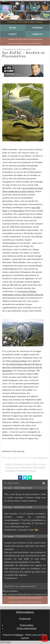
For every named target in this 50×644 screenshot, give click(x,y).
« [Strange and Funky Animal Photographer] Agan (25, 39)
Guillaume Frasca (21, 464)
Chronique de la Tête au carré (17, 49)
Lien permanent (40, 458)
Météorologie (39, 467)
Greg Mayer (19, 211)
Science (33, 470)
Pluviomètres (22, 470)
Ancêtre (9, 464)
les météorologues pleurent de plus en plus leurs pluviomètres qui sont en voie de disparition (22, 367)
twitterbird (25, 478)
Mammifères (26, 467)
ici (23, 451)
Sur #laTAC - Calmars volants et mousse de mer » (25, 43)
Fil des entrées (27, 625)
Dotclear (19, 635)
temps (11, 536)
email (30, 478)
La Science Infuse (19, 361)
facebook (20, 478)
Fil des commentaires (27, 628)
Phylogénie (11, 470)
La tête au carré (13, 467)
